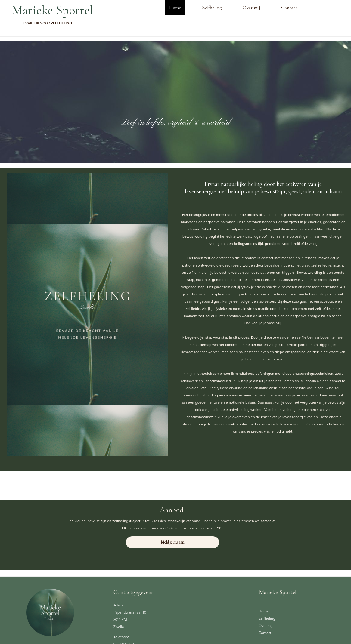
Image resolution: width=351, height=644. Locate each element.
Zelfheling (212, 8)
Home (175, 8)
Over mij (251, 8)
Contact (289, 8)
